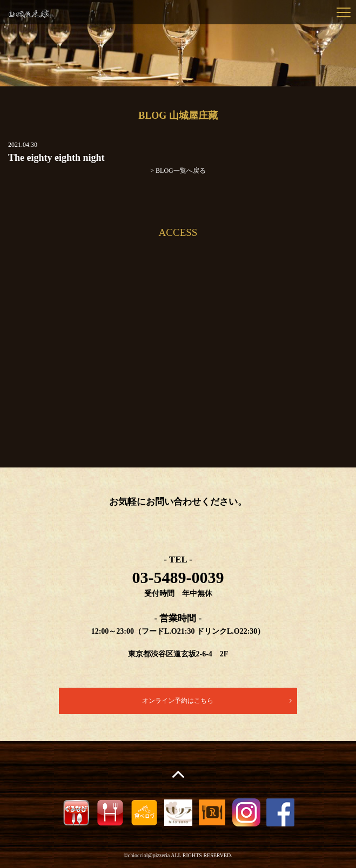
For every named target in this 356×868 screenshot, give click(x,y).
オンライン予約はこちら (178, 701)
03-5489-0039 (178, 577)
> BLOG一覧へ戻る (178, 171)
